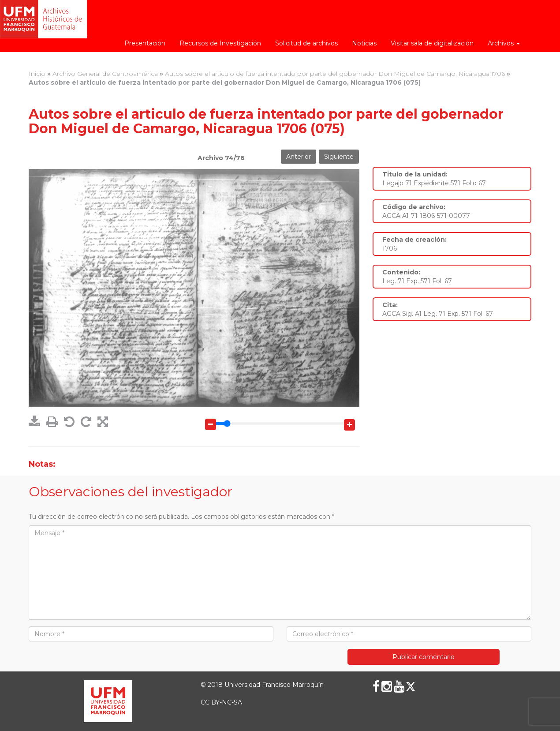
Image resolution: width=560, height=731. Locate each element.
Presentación (145, 43)
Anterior (299, 157)
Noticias (364, 43)
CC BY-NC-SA (221, 702)
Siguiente (339, 157)
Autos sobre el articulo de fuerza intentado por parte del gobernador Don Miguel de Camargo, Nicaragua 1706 (335, 74)
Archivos (504, 43)
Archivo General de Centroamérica (105, 74)
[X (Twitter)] (411, 686)
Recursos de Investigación (220, 43)
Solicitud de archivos (306, 43)
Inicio (37, 74)
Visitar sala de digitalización (432, 43)
